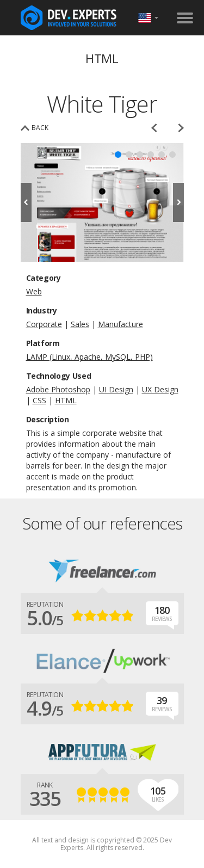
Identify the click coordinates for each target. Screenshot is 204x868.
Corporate (44, 324)
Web (34, 291)
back (40, 128)
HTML (66, 400)
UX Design (160, 389)
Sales (80, 324)
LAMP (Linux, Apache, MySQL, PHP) (89, 357)
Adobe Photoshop (58, 389)
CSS (39, 400)
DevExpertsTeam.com (69, 18)
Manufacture (120, 324)
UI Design (116, 389)
